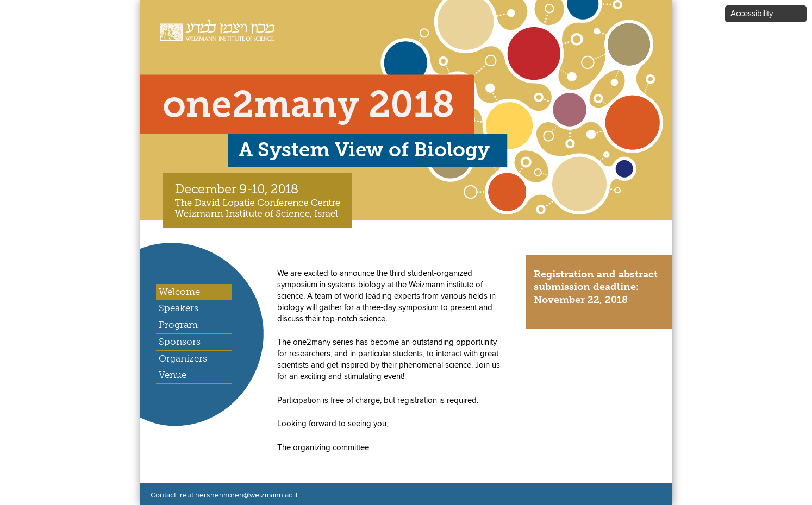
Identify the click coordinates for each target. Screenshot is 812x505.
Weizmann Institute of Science (211, 24)
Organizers (183, 358)
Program (178, 325)
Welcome (179, 292)
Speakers (179, 308)
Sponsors (180, 342)
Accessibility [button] (752, 14)
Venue (173, 375)
